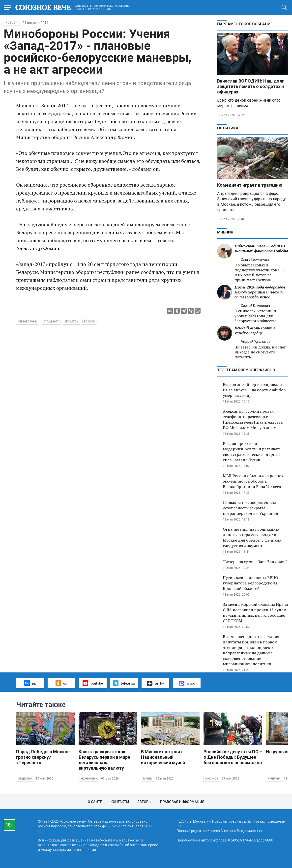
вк (30, 683)
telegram (124, 683)
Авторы (144, 802)
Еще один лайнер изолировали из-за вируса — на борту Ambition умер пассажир (254, 390)
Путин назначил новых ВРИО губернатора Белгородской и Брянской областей (251, 583)
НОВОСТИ (12, 23)
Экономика (89, 779)
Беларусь (71, 322)
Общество (25, 779)
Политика (228, 128)
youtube (93, 683)
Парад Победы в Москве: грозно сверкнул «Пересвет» (44, 757)
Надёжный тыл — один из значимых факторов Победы (261, 248)
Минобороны (28, 322)
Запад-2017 (51, 322)
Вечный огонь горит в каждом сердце (255, 331)
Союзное (212, 779)
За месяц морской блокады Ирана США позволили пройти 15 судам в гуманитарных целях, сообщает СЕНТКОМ (255, 612)
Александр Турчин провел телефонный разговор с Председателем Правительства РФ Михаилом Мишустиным (253, 419)
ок (61, 683)
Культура (274, 779)
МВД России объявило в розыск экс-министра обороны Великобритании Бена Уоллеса (253, 481)
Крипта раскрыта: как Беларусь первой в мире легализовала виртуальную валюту (104, 760)
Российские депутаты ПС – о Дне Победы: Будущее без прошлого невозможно (233, 757)
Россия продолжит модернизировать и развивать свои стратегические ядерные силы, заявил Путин (252, 452)
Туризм (148, 779)
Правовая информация (182, 802)
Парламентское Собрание (245, 24)
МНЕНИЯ (225, 232)
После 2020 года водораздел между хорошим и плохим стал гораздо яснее (260, 292)
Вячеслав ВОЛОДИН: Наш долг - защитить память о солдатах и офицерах (252, 86)
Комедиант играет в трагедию (250, 185)
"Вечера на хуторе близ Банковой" (255, 562)
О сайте (95, 802)
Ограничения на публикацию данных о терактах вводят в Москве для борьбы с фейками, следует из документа (253, 537)
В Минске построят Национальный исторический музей (163, 757)
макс (187, 683)
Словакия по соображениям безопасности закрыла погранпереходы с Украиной (250, 508)
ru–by (155, 683)
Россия (89, 322)
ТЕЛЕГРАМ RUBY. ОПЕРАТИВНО (246, 370)
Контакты (120, 802)
